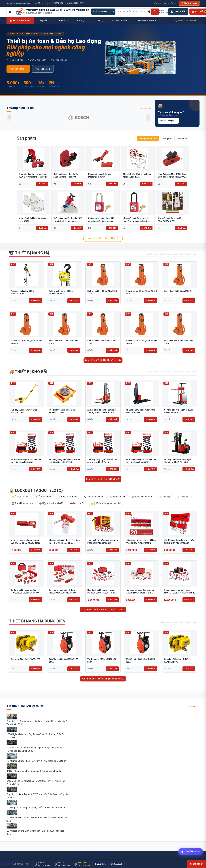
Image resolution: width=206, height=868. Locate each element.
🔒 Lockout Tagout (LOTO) (36, 490)
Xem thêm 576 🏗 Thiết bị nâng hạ (103, 360)
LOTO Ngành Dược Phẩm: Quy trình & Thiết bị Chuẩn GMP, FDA (36, 761)
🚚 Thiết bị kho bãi (28, 372)
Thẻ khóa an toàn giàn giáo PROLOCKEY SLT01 (170, 220)
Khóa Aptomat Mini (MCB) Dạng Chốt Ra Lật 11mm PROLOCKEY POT (172, 176)
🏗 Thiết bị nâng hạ (29, 253)
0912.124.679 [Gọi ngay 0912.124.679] (161, 3)
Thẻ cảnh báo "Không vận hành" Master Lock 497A (137, 175)
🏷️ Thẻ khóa (183, 497)
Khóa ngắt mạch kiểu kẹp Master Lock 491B (100, 175)
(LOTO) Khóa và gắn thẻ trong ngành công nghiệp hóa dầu (34, 771)
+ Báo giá (42, 184)
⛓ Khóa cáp (164, 497)
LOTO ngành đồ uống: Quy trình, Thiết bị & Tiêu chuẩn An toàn (36, 808)
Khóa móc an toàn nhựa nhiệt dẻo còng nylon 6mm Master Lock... (136, 220)
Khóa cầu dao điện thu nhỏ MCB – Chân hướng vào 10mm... (68, 220)
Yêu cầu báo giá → (168, 121)
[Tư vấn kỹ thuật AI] (191, 852)
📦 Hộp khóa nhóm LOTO (51, 503)
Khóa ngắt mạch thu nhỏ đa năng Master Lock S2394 (66, 175)
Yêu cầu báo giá (43, 69)
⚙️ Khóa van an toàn (142, 497)
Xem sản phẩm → (18, 69)
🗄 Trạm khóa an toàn (22, 503)
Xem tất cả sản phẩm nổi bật (103, 238)
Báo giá (35, 301)
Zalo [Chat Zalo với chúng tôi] (174, 3)
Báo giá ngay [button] (189, 3)
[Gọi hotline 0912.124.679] (164, 12)
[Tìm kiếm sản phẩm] (131, 12)
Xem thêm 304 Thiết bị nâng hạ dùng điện (103, 679)
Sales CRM (178, 11)
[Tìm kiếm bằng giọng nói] (149, 12)
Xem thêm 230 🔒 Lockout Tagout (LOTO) (103, 610)
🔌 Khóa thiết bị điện (93, 497)
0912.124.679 (191, 21)
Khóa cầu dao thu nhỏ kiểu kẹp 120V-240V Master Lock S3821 (33, 175)
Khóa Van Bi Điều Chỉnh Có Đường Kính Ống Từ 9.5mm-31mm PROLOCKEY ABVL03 (64, 543)
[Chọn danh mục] (103, 12)
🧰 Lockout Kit (77, 503)
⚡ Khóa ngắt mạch (67, 497)
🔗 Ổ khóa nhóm (44, 497)
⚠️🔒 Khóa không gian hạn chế (105, 503)
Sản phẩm (26, 138)
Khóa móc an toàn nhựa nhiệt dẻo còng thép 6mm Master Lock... (101, 220)
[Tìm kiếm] (155, 12)
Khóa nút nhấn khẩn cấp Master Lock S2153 (33, 220)
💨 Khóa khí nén (118, 497)
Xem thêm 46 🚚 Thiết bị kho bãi (103, 479)
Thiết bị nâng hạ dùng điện (37, 621)
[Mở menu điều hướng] (10, 12)
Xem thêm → (194, 706)
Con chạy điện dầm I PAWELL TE (25, 659)
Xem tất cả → (145, 108)
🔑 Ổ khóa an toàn (20, 497)
